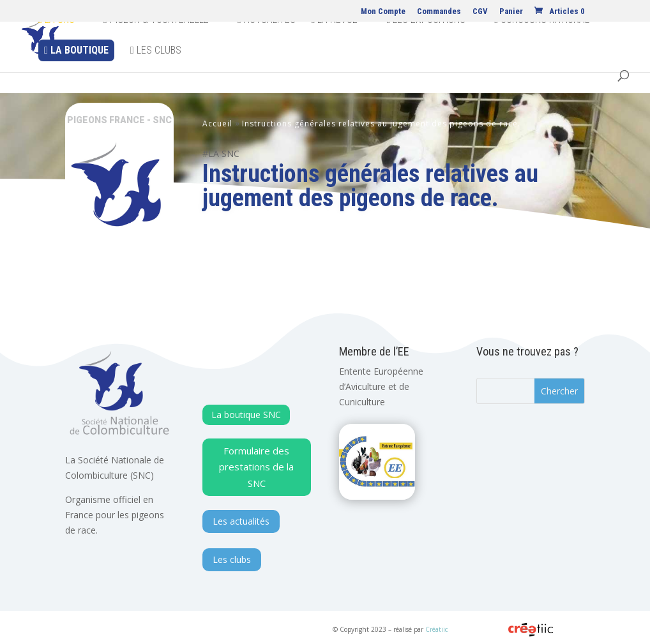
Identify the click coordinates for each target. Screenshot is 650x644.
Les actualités (241, 521)
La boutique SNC (246, 415)
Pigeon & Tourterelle (156, 42)
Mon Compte (383, 11)
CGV (480, 11)
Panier (511, 11)
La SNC (57, 42)
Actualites (267, 42)
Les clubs (156, 72)
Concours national (542, 42)
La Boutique (76, 72)
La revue (335, 42)
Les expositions (426, 42)
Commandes (439, 11)
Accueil (217, 124)
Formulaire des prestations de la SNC (256, 467)
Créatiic (436, 629)
